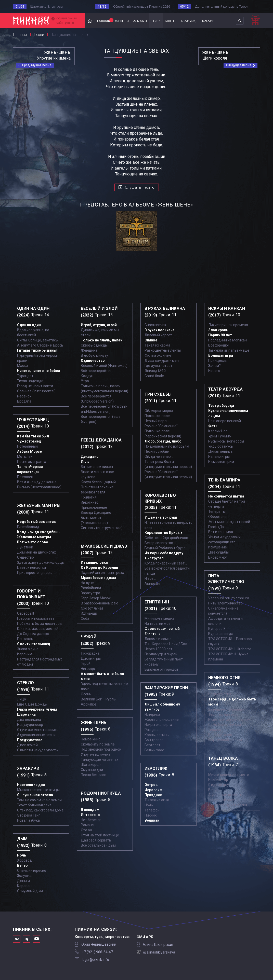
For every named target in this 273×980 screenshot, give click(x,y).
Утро (85, 381)
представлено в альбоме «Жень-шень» (136, 205)
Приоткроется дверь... (36, 573)
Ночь (22, 855)
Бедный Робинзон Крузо (165, 548)
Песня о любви (157, 451)
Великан (152, 820)
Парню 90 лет (220, 335)
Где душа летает (158, 366)
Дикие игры (91, 658)
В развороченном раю (100, 603)
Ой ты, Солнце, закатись (37, 340)
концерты (122, 21)
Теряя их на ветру (223, 714)
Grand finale (154, 376)
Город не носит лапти (35, 386)
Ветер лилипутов (159, 543)
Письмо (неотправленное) (39, 487)
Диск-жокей (27, 745)
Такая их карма (157, 345)
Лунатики (25, 547)
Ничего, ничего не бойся (38, 371)
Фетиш (214, 426)
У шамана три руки (161, 517)
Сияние (151, 340)
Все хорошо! (218, 345)
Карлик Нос (218, 431)
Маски (22, 366)
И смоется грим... (222, 462)
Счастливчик (155, 325)
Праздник (153, 795)
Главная (90, 21)
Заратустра (90, 593)
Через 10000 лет (158, 649)
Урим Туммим (220, 436)
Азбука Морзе (29, 451)
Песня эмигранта (32, 462)
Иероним (25, 654)
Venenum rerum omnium (229, 598)
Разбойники (91, 588)
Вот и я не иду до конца (37, 482)
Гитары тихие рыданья (37, 350)
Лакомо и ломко (158, 639)
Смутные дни (92, 770)
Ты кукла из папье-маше (229, 350)
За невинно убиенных (226, 709)
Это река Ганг (29, 815)
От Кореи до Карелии (99, 568)
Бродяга (24, 401)
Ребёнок (24, 396)
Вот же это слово (33, 542)
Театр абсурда (221, 406)
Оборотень (217, 517)
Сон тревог (154, 740)
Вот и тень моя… (222, 532)
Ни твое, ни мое (158, 624)
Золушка (24, 876)
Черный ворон (157, 421)
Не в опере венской (225, 421)
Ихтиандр (89, 613)
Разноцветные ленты (163, 350)
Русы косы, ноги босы (226, 441)
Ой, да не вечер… (159, 457)
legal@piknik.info (95, 960)
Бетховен (25, 477)
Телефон (152, 810)
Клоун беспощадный (98, 482)
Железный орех (222, 800)
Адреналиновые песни (36, 735)
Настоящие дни (31, 785)
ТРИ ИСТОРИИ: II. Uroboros (230, 649)
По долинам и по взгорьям (167, 446)
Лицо (22, 699)
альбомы (140, 21)
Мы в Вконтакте (17, 939)
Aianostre (152, 584)
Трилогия (89, 497)
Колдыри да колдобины (39, 532)
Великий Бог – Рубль (98, 699)
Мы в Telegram (27, 939)
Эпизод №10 (155, 371)
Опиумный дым (30, 891)
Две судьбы (218, 552)
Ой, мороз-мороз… (160, 411)
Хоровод (24, 860)
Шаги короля (92, 765)
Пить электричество (225, 603)
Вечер (22, 865)
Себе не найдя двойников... (167, 538)
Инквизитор (218, 780)
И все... (150, 578)
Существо (25, 557)
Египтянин (154, 634)
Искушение (218, 547)
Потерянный (27, 446)
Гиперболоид (28, 527)
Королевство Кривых (163, 533)
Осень (86, 694)
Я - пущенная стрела (35, 795)
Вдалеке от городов (161, 669)
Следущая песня (239, 65)
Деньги (23, 881)
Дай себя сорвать (96, 840)
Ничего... (215, 371)
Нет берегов (91, 820)
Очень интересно (32, 871)
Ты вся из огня (157, 800)
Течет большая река (34, 805)
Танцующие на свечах (100, 760)
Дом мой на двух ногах (36, 552)
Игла (85, 462)
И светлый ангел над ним (229, 720)
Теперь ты (217, 512)
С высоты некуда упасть (37, 750)
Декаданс (90, 457)
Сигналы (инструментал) (102, 528)
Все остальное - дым (98, 845)
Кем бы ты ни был (33, 436)
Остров (151, 785)
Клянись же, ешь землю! (38, 629)
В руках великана (160, 330)
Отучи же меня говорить (38, 730)
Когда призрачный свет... (166, 563)
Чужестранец (29, 441)
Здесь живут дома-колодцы (41, 562)
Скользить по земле (98, 744)
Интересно (90, 815)
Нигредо (88, 669)
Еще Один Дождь (32, 704)
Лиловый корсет (158, 335)
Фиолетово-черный (162, 629)
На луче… (88, 583)
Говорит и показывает (36, 618)
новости (105, 20)
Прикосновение (94, 507)
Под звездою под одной (101, 749)
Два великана (29, 720)
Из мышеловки (94, 562)
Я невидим (90, 810)
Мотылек (25, 457)
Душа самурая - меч (162, 361)
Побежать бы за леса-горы (40, 624)
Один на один (29, 325)
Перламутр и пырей (161, 654)
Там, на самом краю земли (39, 800)
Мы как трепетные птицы (38, 790)
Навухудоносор (30, 725)
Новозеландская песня (228, 805)
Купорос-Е (217, 629)
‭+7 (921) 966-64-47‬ (97, 952)
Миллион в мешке (160, 618)
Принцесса (217, 361)
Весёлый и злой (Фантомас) (104, 366)
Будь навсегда (221, 634)
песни (156, 21)
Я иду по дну (219, 785)
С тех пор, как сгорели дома (40, 810)
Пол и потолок (220, 735)
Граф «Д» (216, 527)
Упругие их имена (96, 754)
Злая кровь (218, 330)
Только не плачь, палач (102, 340)
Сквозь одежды (94, 345)
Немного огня (220, 694)
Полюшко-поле (157, 416)
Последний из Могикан (227, 340)
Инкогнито (90, 502)
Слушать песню (140, 187)
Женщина (89, 350)
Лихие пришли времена (228, 325)
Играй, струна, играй (99, 325)
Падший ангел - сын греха (102, 573)
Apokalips (89, 704)
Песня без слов (94, 775)
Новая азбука (28, 820)
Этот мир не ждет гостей (229, 522)
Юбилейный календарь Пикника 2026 (141, 6)
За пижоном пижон (97, 467)
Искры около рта (158, 725)
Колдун (87, 376)
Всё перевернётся (96, 371)
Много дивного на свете (229, 775)
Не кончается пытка (226, 496)
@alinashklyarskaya (159, 952)
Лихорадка (90, 653)
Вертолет (152, 745)
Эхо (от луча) (92, 608)
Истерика (152, 714)
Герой (86, 664)
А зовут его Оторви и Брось (40, 345)
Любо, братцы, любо (163, 441)
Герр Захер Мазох (96, 598)
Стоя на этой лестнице (100, 835)
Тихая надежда (30, 381)
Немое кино (91, 739)
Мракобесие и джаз (98, 578)
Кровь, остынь (157, 735)
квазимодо (189, 21)
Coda (85, 618)
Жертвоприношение (162, 720)
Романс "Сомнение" (161, 426)
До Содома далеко (33, 634)
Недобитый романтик (36, 522)
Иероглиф (153, 790)
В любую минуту (94, 355)
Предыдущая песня (37, 65)
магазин (208, 21)
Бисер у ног (218, 557)
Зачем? (214, 366)
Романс (87, 825)
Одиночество (93, 361)
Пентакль (25, 639)
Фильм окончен (158, 355)
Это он (86, 830)
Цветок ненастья (31, 568)
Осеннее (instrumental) (36, 391)
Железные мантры (34, 537)
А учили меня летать (226, 795)
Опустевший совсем (225, 740)
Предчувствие (30, 740)
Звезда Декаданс (96, 513)
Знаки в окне (28, 649)
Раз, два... (153, 730)
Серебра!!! (25, 613)
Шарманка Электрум (47, 6)
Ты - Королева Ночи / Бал (166, 644)
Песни (39, 35)
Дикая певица (220, 451)
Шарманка (26, 714)
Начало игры (219, 457)
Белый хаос (154, 750)
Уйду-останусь (221, 446)
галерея (171, 21)
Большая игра (221, 355)
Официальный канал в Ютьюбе (37, 939)
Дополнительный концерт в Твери (222, 6)
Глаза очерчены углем (37, 709)
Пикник (151, 815)
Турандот (25, 376)
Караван (24, 886)
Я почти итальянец (34, 644)
